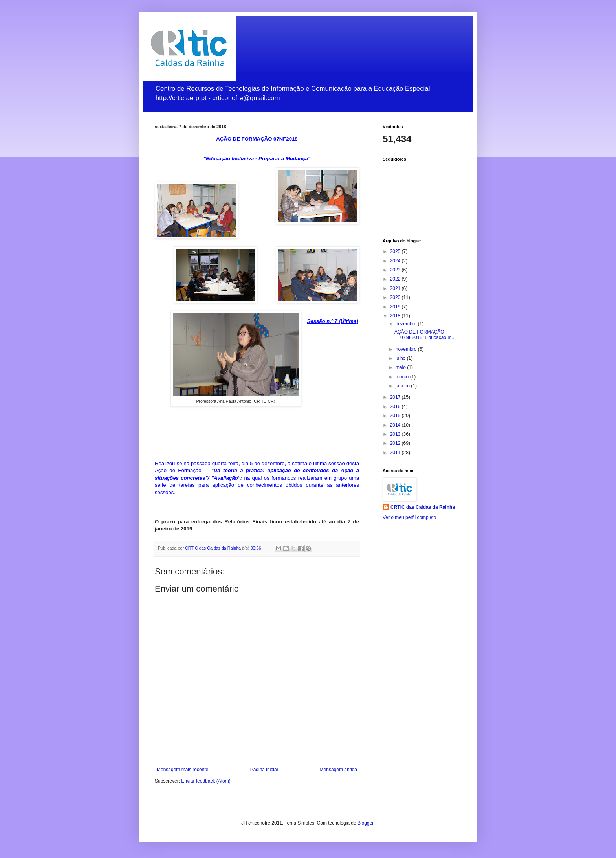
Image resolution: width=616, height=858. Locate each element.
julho (401, 358)
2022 (396, 279)
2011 (396, 453)
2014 (396, 425)
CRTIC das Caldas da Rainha (423, 507)
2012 (396, 443)
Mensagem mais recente (182, 770)
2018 (396, 316)
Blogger (366, 823)
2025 (396, 251)
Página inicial (264, 770)
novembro (407, 349)
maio (401, 367)
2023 (396, 270)
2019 (396, 307)
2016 (396, 407)
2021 (396, 288)
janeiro (403, 386)
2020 (396, 297)
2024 (396, 261)
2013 (396, 434)
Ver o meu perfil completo (409, 517)
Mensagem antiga (338, 770)
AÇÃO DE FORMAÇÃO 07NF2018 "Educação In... (425, 335)
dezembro (407, 324)
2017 (396, 397)
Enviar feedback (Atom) (206, 781)
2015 (396, 416)
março (403, 377)
